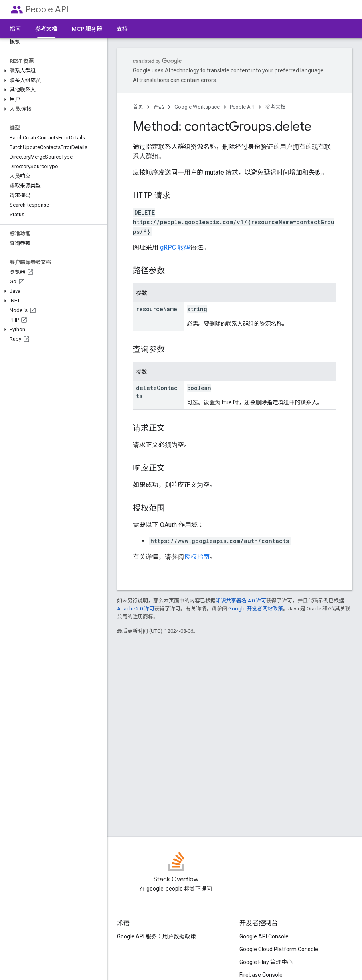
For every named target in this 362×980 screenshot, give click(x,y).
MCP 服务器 (87, 29)
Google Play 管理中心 (266, 962)
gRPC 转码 (175, 247)
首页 (138, 107)
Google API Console (264, 936)
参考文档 (275, 107)
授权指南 (197, 557)
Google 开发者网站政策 (256, 609)
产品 (159, 107)
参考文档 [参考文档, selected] (46, 29)
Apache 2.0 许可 (136, 609)
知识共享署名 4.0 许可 (241, 601)
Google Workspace (197, 107)
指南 (15, 29)
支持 (122, 29)
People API (47, 9)
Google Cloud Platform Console (279, 949)
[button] (52, 71)
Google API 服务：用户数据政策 (156, 936)
